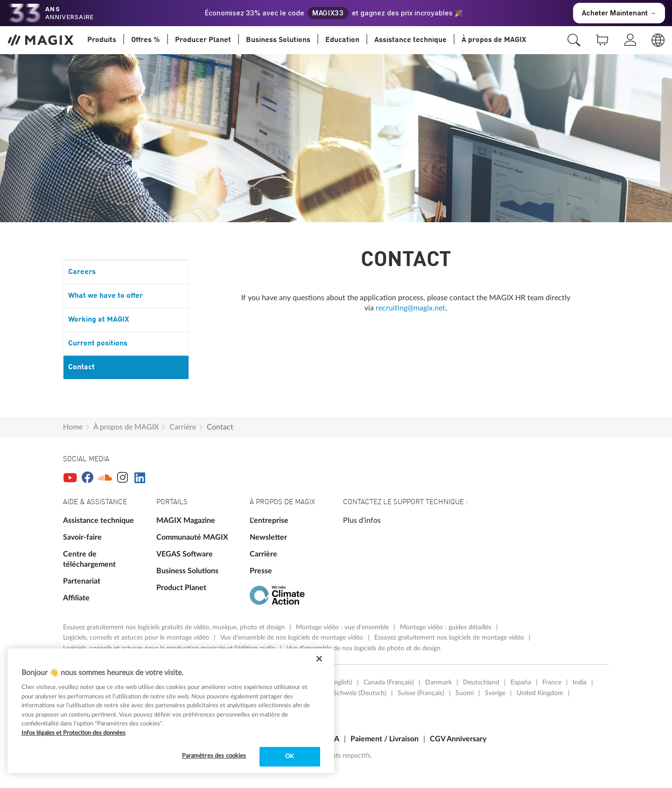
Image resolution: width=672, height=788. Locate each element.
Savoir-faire (82, 537)
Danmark (438, 682)
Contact (81, 367)
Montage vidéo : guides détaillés (447, 627)
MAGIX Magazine (186, 521)
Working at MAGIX (99, 320)
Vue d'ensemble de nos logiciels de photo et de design (364, 648)
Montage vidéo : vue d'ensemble (343, 627)
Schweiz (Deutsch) (360, 693)
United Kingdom (540, 693)
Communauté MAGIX (192, 537)
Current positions (98, 344)
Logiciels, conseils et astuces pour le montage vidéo (137, 638)
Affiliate (76, 598)
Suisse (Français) (421, 693)
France (552, 682)
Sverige (495, 693)
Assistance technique (98, 521)
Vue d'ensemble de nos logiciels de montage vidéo (293, 638)
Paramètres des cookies (214, 756)
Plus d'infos (362, 521)
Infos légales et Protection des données (73, 733)
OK (290, 756)
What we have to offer (105, 296)
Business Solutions (187, 571)
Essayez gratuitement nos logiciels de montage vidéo (450, 638)
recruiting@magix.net (410, 308)
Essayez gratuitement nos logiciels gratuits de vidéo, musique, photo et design (175, 627)
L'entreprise (269, 521)
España (521, 682)
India (580, 682)
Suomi (465, 693)
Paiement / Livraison (385, 739)
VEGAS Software (185, 554)
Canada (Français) (389, 682)
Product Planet (181, 588)
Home (73, 427)
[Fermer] (319, 659)
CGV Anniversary (458, 739)
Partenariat (82, 581)
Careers (82, 272)
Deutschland (481, 682)
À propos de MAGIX (126, 427)
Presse (261, 571)
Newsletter (268, 537)
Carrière (183, 427)
